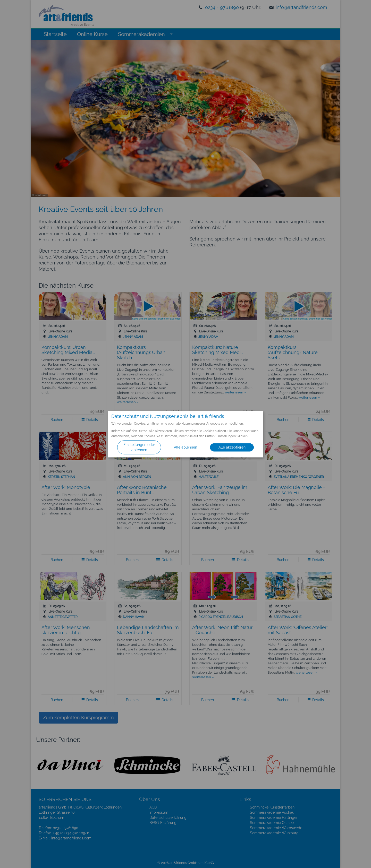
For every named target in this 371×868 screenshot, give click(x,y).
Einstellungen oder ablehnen (139, 447)
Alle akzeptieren (232, 447)
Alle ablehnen (185, 447)
